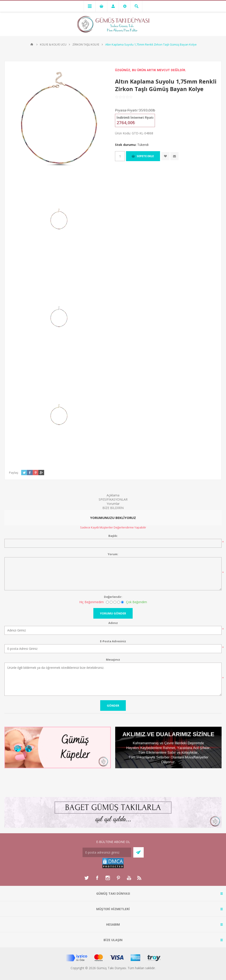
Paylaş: (14, 473)
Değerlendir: (113, 597)
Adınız (113, 623)
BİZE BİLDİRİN (113, 508)
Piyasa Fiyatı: (126, 110)
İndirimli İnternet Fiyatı (135, 117)
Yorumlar (113, 504)
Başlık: (113, 536)
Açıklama (113, 495)
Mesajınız (113, 660)
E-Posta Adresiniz (113, 641)
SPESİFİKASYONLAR (113, 499)
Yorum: (113, 554)
